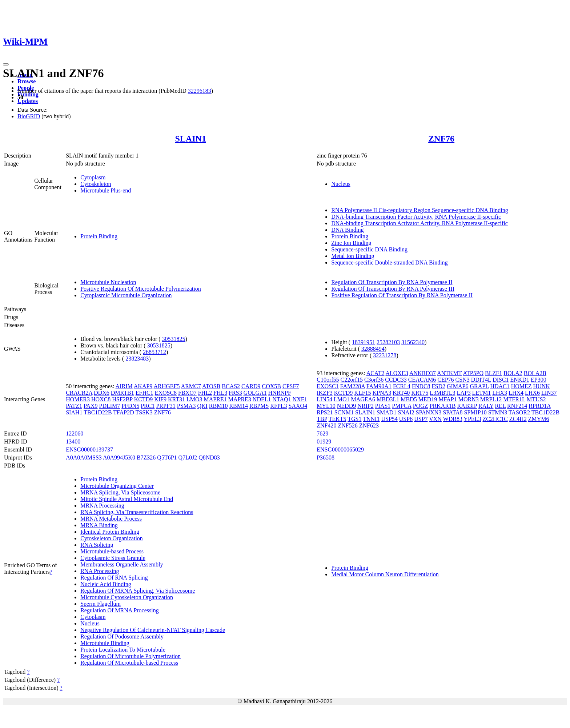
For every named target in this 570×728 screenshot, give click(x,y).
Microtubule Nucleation (108, 282)
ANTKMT (449, 373)
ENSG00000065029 (340, 449)
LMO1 (342, 399)
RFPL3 (278, 406)
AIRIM (124, 386)
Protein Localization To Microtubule (123, 650)
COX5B (272, 386)
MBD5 (409, 399)
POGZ (421, 406)
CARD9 (251, 386)
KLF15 (362, 393)
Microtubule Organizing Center (117, 486)
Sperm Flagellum (101, 604)
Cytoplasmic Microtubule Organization (126, 295)
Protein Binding (99, 236)
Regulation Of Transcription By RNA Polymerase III (393, 289)
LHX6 (532, 393)
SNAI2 (406, 412)
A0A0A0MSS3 (84, 458)
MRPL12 (491, 399)
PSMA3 (186, 406)
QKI (202, 406)
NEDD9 (346, 406)
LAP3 (463, 393)
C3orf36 (374, 380)
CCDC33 (396, 380)
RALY (486, 406)
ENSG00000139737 (89, 449)
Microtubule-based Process (112, 551)
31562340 (413, 342)
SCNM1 (344, 412)
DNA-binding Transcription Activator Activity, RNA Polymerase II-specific (420, 223)
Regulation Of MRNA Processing (120, 610)
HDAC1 (500, 386)
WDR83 (453, 419)
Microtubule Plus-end (106, 190)
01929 (324, 441)
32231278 (385, 355)
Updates (28, 101)
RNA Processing (100, 571)
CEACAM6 (422, 380)
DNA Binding (347, 230)
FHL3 (220, 393)
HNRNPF (280, 393)
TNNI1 (371, 419)
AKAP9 (143, 386)
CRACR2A (79, 393)
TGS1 (354, 419)
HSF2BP (122, 399)
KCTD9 (144, 399)
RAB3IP (467, 406)
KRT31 (176, 399)
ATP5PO (473, 373)
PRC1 (148, 406)
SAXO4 (298, 406)
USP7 (421, 419)
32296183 (200, 91)
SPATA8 (453, 412)
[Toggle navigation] (6, 64)
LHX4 (516, 393)
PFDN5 (130, 406)
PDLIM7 (109, 406)
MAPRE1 (215, 399)
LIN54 (324, 399)
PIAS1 (383, 406)
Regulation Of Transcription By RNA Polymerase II (392, 282)
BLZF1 (493, 373)
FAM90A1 (379, 386)
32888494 (373, 349)
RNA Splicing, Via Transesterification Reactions (137, 512)
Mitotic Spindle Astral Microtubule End (127, 499)
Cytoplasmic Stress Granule (113, 558)
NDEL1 (262, 399)
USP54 (389, 419)
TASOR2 (519, 412)
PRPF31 (166, 406)
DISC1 (501, 380)
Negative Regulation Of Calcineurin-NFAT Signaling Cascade (153, 630)
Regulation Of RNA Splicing (114, 578)
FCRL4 (402, 386)
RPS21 (325, 412)
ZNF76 (441, 139)
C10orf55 (328, 380)
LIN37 (549, 393)
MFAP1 (447, 399)
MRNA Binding (99, 525)
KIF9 (160, 399)
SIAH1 (74, 412)
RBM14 (238, 406)
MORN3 (469, 399)
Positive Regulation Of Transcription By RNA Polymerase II (402, 295)
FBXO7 (187, 393)
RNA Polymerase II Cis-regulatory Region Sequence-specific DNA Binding (420, 210)
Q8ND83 (209, 458)
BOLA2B (535, 373)
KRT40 (401, 393)
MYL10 (326, 406)
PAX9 (91, 406)
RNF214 (517, 406)
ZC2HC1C (495, 419)
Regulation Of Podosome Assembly (122, 636)
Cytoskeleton (96, 184)
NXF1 (300, 399)
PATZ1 (74, 406)
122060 (75, 433)
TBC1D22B (98, 412)
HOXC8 (101, 399)
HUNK (542, 386)
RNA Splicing (97, 545)
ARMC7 (191, 386)
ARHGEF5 (167, 386)
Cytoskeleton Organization (112, 538)
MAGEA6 (363, 399)
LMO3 (194, 399)
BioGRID (29, 116)
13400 (73, 441)
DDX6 (102, 393)
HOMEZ (521, 386)
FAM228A (353, 386)
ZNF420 (326, 425)
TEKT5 (338, 419)
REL (500, 406)
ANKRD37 (423, 373)
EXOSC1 (328, 386)
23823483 (137, 359)
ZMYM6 (539, 419)
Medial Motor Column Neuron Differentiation (385, 574)
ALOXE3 (397, 373)
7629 (322, 433)
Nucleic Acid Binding (106, 584)
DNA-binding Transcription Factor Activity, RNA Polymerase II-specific (416, 217)
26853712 (154, 352)
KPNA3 (382, 393)
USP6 (406, 419)
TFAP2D (124, 412)
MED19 (428, 399)
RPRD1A (539, 406)
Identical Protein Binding (110, 532)
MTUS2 (536, 399)
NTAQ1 (282, 399)
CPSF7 (291, 386)
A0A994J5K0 (119, 458)
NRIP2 (365, 406)
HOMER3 (78, 399)
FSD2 (439, 386)
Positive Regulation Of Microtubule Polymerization (141, 289)
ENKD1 (520, 380)
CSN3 (463, 380)
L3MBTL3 (442, 393)
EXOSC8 (166, 393)
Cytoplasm (93, 177)
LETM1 (482, 393)
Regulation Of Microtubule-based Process (129, 663)
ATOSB (211, 386)
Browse (27, 81)
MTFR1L (514, 399)
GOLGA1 (255, 393)
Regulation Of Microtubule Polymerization (131, 656)
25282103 (388, 342)
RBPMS (259, 406)
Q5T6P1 (167, 458)
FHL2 (205, 393)
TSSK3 (144, 412)
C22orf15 (352, 380)
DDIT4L (481, 380)
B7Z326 (146, 458)
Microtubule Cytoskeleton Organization (127, 597)
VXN (435, 419)
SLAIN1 (191, 139)
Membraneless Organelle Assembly (122, 564)
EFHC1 (144, 393)
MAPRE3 (240, 399)
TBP (322, 419)
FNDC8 (421, 386)
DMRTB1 (123, 393)
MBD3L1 (388, 399)
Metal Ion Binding (353, 256)
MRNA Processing (102, 506)
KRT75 (420, 393)
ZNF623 (369, 425)
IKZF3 (325, 393)
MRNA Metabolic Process (111, 519)
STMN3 (498, 412)
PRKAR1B (443, 406)
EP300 (539, 380)
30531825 (174, 339)
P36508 (326, 458)
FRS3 (235, 393)
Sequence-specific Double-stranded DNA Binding (389, 262)
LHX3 (500, 393)
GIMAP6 (458, 386)
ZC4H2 (518, 419)
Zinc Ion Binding (351, 243)
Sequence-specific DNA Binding (369, 249)
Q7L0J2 (188, 458)
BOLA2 (513, 373)
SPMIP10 (475, 412)
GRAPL (479, 386)
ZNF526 (348, 425)
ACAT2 (376, 373)
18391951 (364, 342)
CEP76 (445, 380)
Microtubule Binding (105, 643)
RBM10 (218, 406)
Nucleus (341, 184)
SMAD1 (386, 412)
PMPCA (402, 406)
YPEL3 (472, 419)
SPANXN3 (429, 412)
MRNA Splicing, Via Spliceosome (120, 492)
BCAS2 (231, 386)
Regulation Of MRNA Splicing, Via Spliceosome (138, 591)
